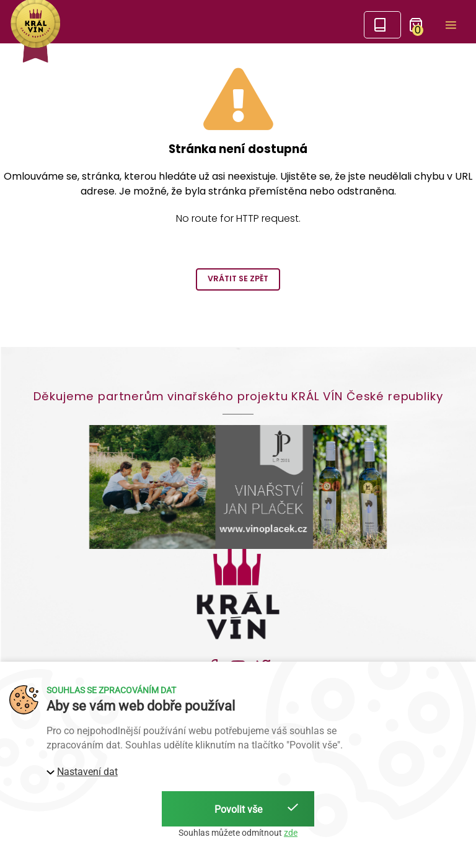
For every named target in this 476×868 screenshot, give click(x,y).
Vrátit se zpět (238, 278)
